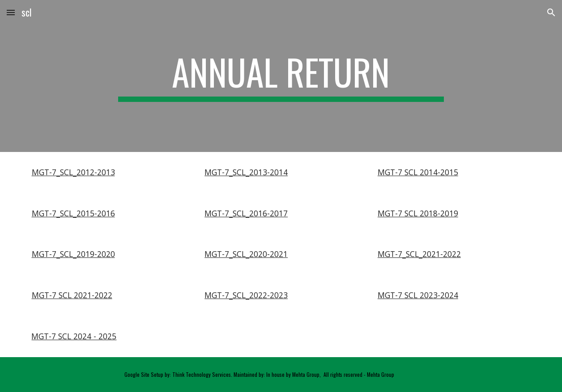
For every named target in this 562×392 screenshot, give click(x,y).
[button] (11, 12)
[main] (281, 76)
